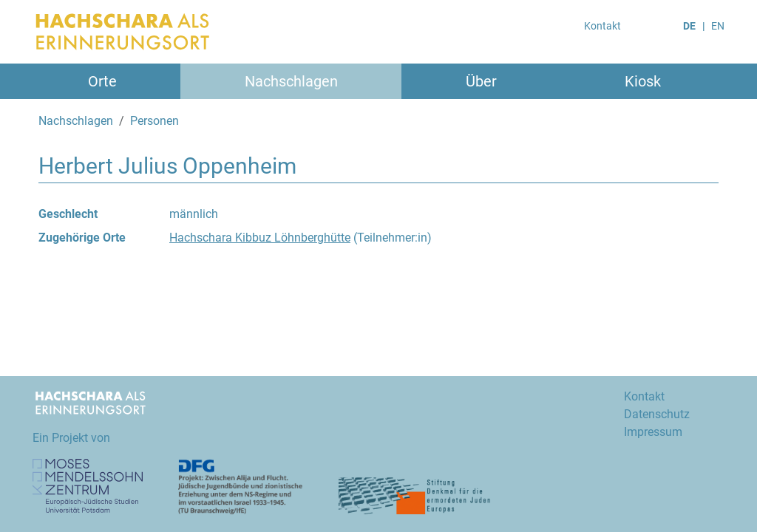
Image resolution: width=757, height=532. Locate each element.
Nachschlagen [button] (291, 81)
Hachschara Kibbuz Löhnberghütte (260, 238)
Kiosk (643, 81)
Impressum (653, 432)
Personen (155, 121)
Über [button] (481, 81)
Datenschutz (657, 414)
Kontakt (602, 26)
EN (718, 26)
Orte (102, 81)
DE (689, 26)
